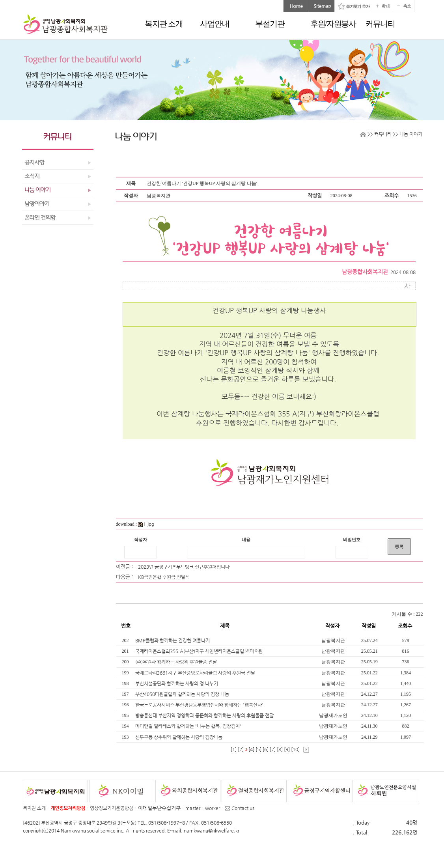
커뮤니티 (380, 24)
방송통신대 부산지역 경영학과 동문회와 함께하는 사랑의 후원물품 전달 (205, 715)
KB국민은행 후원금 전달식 (164, 577)
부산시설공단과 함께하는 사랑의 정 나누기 (177, 683)
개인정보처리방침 (68, 808)
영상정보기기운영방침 (112, 808)
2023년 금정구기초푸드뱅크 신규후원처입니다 (184, 567)
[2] (241, 749)
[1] (234, 749)
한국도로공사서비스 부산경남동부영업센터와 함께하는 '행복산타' (200, 705)
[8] (280, 749)
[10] (295, 749)
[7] (273, 749)
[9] (287, 749)
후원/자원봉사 (333, 24)
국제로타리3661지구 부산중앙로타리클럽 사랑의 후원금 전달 (196, 673)
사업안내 (215, 24)
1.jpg (146, 524)
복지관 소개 (164, 24)
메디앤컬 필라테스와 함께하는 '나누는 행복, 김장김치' (189, 726)
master (193, 808)
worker (213, 808)
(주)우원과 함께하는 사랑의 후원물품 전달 (177, 662)
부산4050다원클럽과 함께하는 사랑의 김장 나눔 (183, 694)
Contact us (240, 808)
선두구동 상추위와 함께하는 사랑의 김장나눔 (179, 737)
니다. (373, 353)
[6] (266, 749)
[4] (251, 749)
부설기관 (270, 24)
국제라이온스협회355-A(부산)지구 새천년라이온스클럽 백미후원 (200, 651)
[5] (258, 749)
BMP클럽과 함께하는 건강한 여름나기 (173, 640)
